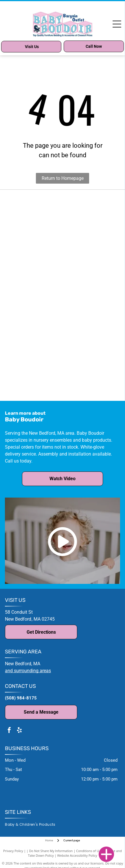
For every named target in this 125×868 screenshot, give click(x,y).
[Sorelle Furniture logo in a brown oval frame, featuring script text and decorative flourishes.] (91, 352)
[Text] (91, 220)
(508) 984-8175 (21, 698)
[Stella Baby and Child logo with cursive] (34, 352)
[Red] (91, 257)
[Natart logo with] (34, 295)
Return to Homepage (63, 178)
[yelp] (19, 731)
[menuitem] (32, 825)
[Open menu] (117, 24)
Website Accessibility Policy (77, 855)
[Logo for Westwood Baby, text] (91, 370)
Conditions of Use (89, 851)
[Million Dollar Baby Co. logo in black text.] (34, 201)
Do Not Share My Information (51, 851)
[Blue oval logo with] (91, 295)
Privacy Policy (13, 851)
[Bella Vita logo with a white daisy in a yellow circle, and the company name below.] (91, 239)
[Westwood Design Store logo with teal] (34, 389)
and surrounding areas (28, 671)
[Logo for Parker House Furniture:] (91, 314)
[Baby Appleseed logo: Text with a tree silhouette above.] (34, 257)
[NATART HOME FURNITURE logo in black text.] (34, 239)
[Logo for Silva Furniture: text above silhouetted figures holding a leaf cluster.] (91, 333)
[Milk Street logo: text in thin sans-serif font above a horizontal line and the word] (91, 276)
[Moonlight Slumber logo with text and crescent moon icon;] (34, 276)
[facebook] (9, 731)
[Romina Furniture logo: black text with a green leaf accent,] (34, 333)
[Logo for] (34, 370)
